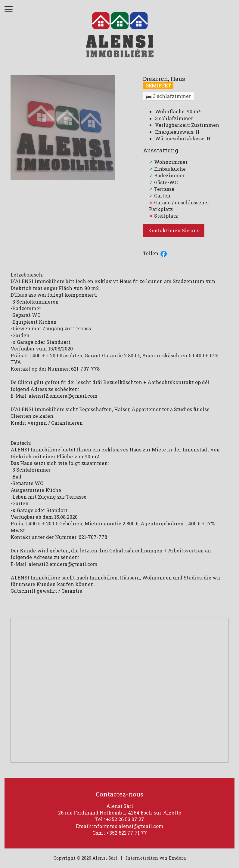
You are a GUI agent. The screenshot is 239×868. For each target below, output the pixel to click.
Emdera (177, 858)
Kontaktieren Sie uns (174, 230)
